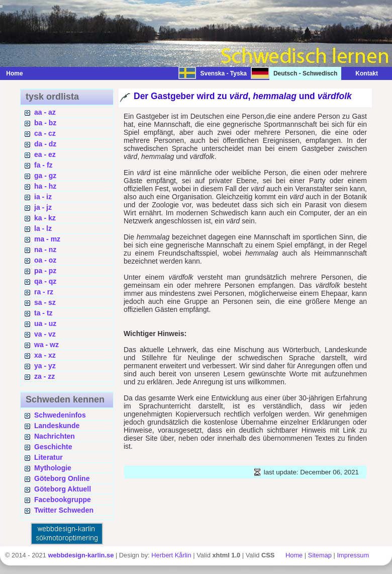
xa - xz (45, 355)
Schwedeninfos (60, 415)
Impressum (353, 555)
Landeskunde (57, 426)
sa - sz (45, 302)
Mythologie (53, 468)
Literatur (48, 457)
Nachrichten (55, 436)
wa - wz (46, 345)
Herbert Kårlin (171, 555)
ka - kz (45, 218)
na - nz (45, 250)
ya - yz (45, 366)
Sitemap (320, 555)
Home (14, 73)
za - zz (44, 376)
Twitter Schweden (64, 510)
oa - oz (45, 260)
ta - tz (43, 313)
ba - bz (45, 123)
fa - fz (43, 165)
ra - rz (44, 292)
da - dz (45, 144)
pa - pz (45, 271)
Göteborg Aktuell (63, 489)
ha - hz (45, 186)
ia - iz (43, 197)
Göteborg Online (62, 478)
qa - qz (45, 281)
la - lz (43, 228)
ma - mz (47, 239)
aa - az (45, 112)
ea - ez (45, 154)
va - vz (45, 334)
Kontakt (362, 73)
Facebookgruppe (63, 500)
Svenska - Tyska (223, 73)
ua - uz (45, 323)
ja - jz (43, 207)
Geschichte (53, 447)
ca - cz (45, 133)
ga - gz (45, 176)
